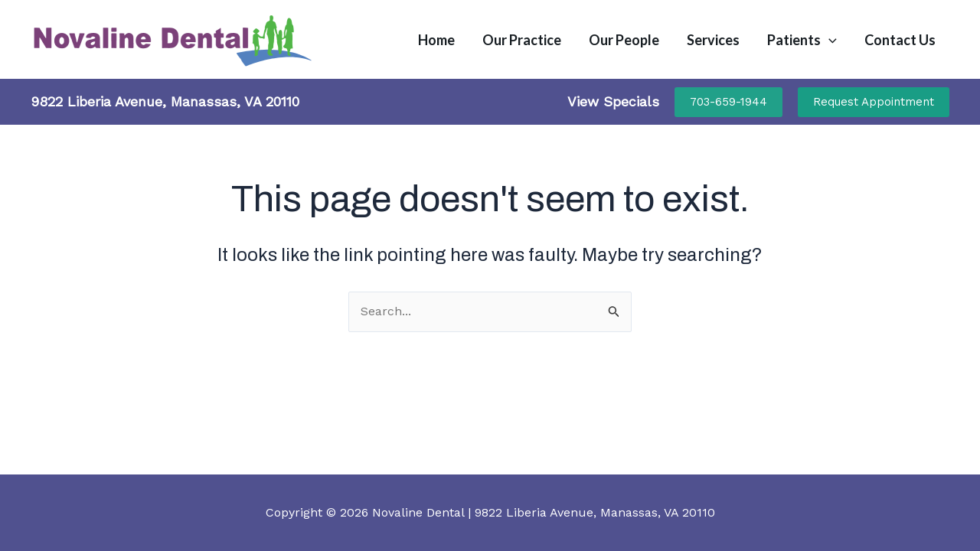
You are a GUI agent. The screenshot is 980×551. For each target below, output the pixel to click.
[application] (829, 40)
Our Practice (522, 40)
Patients (802, 40)
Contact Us (900, 40)
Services (713, 40)
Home (436, 40)
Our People (624, 40)
